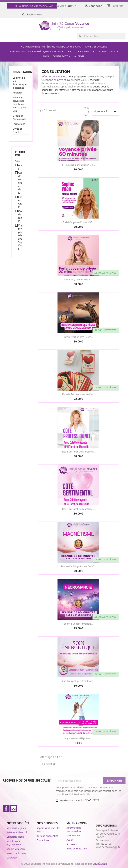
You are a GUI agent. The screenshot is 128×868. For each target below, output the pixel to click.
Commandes (73, 835)
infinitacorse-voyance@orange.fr (108, 845)
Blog (46, 56)
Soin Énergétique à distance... (78, 681)
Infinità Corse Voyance (54, 76)
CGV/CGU (12, 858)
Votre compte (77, 823)
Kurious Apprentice (47, 836)
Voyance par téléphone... (78, 738)
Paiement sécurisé (17, 832)
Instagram (13, 808)
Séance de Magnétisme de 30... (78, 566)
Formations (19, 124)
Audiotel (80, 56)
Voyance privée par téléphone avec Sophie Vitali (51, 47)
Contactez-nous (32, 14)
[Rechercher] (101, 36)
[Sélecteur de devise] (72, 6)
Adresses (72, 844)
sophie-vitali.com (16, 849)
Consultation (61, 56)
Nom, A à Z (105, 112)
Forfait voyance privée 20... (78, 279)
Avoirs (70, 840)
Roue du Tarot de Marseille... (78, 452)
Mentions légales (16, 828)
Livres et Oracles (96, 47)
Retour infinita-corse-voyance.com (32, 6)
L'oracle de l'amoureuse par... (78, 394)
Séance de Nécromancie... (78, 624)
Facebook (6, 808)
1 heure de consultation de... (78, 165)
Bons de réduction (77, 849)
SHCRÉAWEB (100, 864)
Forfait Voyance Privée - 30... (78, 222)
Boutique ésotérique (81, 51)
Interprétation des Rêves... (78, 337)
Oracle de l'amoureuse (19, 117)
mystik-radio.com (16, 853)
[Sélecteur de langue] (47, 6)
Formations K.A (108, 51)
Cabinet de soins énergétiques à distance (37, 51)
